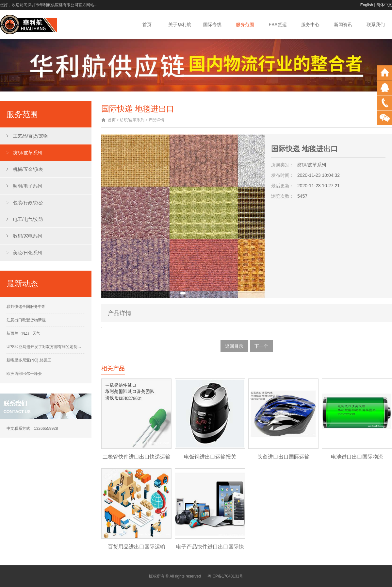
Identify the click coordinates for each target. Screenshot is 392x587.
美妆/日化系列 (27, 253)
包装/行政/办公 (28, 203)
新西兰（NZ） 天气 (23, 333)
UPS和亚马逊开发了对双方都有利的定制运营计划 (50, 347)
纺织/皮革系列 (27, 153)
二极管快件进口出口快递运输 (137, 457)
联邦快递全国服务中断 (26, 307)
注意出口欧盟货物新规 (26, 320)
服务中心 (310, 25)
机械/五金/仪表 (28, 169)
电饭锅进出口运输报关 (210, 457)
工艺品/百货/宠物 (30, 136)
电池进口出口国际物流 (357, 457)
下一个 (261, 346)
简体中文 (384, 5)
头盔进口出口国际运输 (284, 457)
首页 (147, 25)
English (367, 5)
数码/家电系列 (27, 236)
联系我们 (376, 25)
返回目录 (234, 346)
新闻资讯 (343, 25)
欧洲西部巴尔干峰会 (24, 374)
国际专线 (212, 25)
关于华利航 (180, 25)
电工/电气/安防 (28, 219)
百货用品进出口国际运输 (137, 547)
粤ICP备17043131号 (225, 576)
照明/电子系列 (27, 186)
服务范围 (245, 25)
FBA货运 (278, 25)
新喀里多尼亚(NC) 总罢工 (29, 360)
